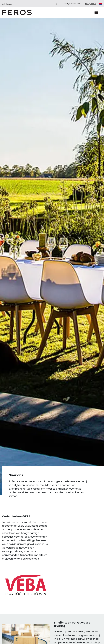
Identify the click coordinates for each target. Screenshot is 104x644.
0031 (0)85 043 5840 (73, 4)
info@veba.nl (91, 4)
